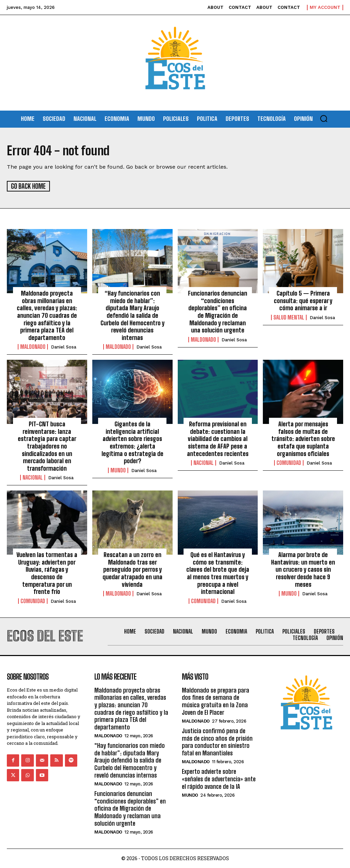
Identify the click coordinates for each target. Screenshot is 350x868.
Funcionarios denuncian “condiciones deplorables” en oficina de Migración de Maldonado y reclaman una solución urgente (218, 311)
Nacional (33, 477)
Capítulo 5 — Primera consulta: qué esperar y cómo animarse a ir (303, 300)
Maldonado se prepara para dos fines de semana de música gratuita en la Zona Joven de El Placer (216, 701)
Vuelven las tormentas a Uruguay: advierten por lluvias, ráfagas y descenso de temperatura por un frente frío (47, 573)
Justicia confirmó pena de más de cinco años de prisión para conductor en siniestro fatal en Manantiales (217, 742)
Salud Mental (289, 317)
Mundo (118, 470)
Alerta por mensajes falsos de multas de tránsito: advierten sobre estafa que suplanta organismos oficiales (303, 438)
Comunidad (289, 463)
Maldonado (33, 346)
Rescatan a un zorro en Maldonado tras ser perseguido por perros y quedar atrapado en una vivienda (132, 569)
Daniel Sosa (64, 347)
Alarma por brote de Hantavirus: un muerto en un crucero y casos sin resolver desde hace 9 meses (303, 569)
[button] (324, 118)
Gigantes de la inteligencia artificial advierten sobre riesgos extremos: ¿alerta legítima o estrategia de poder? (132, 442)
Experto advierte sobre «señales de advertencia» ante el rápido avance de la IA (219, 778)
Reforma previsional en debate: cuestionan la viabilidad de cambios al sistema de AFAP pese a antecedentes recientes (218, 438)
